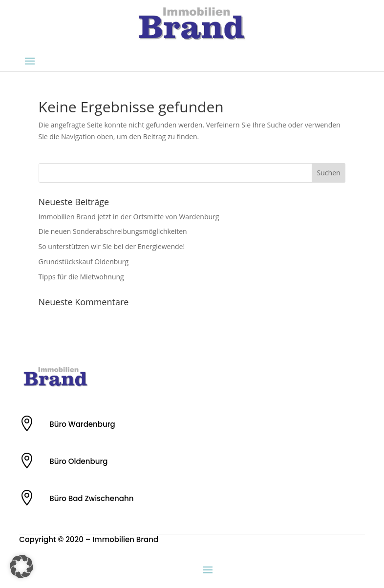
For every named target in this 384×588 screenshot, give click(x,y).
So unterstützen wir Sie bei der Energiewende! (112, 246)
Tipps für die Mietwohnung (81, 277)
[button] (21, 567)
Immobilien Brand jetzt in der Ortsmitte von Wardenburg (129, 217)
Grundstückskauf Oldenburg (84, 262)
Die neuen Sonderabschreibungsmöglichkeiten (113, 231)
